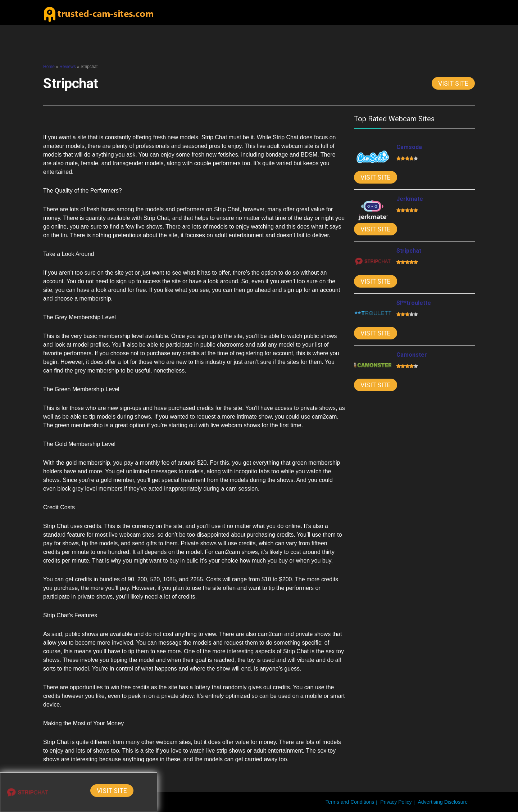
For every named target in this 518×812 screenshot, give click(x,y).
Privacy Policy (396, 802)
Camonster (412, 355)
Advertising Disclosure (443, 802)
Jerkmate (410, 199)
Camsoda (409, 147)
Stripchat (409, 251)
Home (49, 67)
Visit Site (453, 83)
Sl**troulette (414, 303)
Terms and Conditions (350, 802)
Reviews (67, 67)
